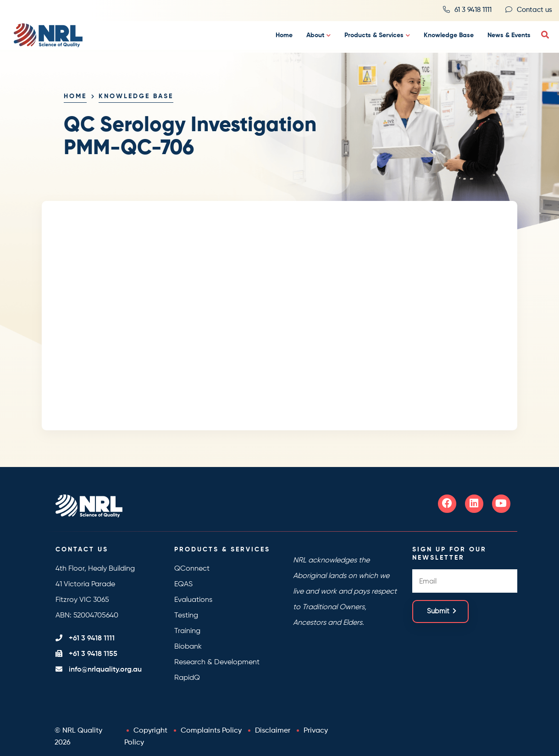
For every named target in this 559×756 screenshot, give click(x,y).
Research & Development (217, 662)
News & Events (509, 35)
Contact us (534, 10)
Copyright (150, 731)
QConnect (192, 569)
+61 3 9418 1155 (93, 654)
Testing (186, 616)
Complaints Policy (211, 731)
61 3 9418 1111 (473, 10)
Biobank (188, 647)
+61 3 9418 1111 (92, 639)
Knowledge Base (449, 35)
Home (284, 35)
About (315, 35)
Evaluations (193, 600)
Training (187, 631)
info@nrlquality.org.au (105, 670)
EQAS (183, 584)
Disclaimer (273, 731)
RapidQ (187, 678)
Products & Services (374, 35)
